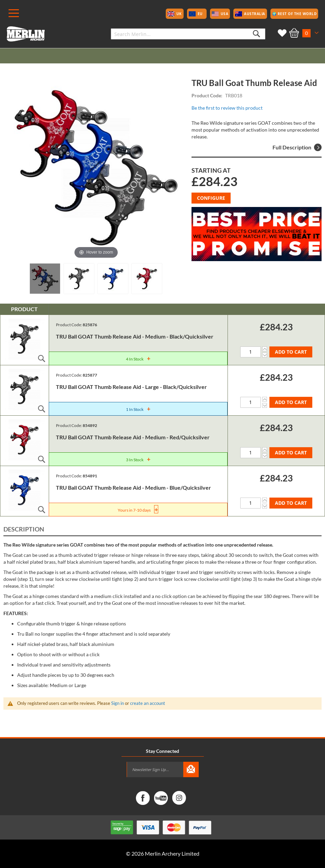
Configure (211, 198)
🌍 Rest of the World (294, 14)
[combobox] (188, 34)
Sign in (118, 703)
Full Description (297, 147)
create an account (148, 703)
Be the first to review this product (227, 108)
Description (24, 529)
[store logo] (26, 34)
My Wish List (281, 33)
